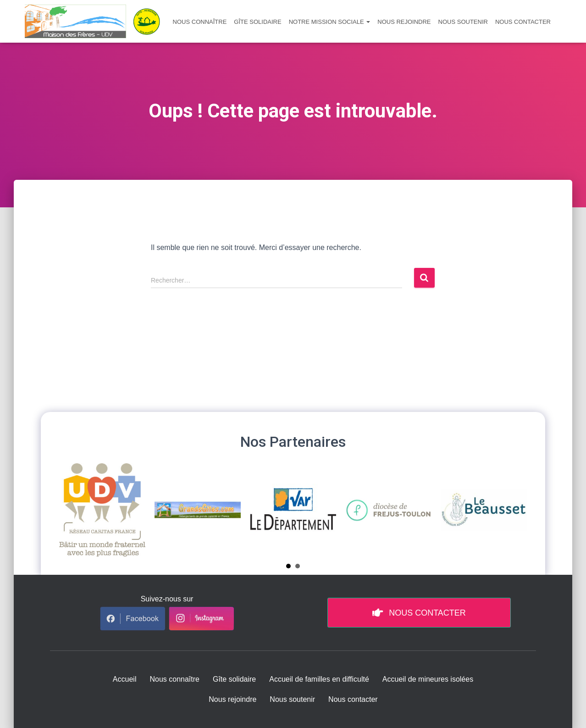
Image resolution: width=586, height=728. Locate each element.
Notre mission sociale (330, 22)
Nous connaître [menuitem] (174, 679)
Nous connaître (200, 22)
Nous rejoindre (404, 22)
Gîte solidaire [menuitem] (234, 679)
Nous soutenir (463, 22)
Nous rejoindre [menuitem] (232, 699)
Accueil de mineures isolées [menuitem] (428, 679)
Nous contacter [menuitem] (353, 699)
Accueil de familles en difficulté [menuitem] (319, 679)
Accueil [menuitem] (125, 679)
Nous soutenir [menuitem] (292, 699)
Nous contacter (523, 22)
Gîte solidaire (257, 22)
